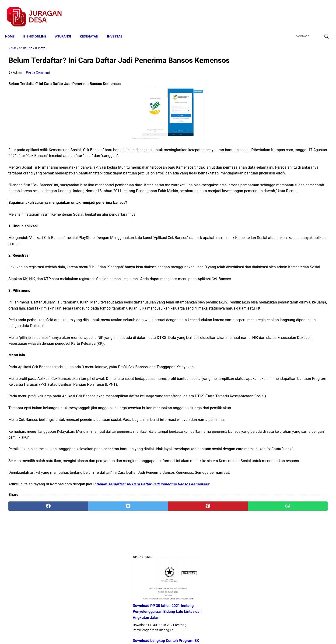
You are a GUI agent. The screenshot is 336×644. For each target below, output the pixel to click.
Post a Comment (38, 80)
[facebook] (290, 12)
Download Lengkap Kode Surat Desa (279, 303)
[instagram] (323, 12)
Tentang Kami (229, 632)
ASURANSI (66, 28)
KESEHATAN (92, 28)
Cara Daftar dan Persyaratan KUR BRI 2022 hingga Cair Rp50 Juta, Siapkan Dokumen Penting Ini (280, 245)
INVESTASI (119, 28)
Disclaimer (165, 632)
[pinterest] (143, 589)
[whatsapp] (196, 589)
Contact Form (204, 632)
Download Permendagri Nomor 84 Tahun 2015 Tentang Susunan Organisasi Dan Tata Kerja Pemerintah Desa (283, 332)
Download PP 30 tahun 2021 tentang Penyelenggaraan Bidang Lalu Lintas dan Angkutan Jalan (283, 99)
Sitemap (184, 632)
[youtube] (312, 12)
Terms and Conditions (113, 632)
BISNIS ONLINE (38, 28)
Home (13, 28)
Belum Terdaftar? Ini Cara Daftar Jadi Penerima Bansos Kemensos (152, 567)
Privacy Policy (143, 632)
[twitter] (301, 12)
